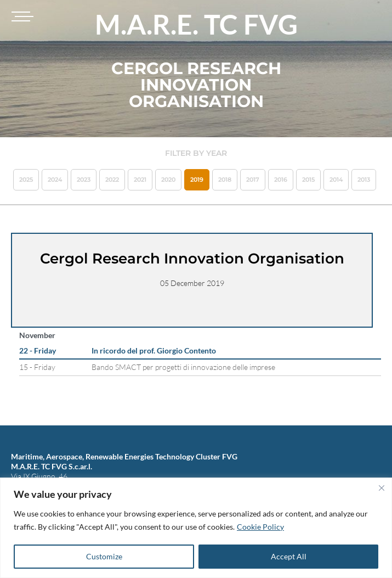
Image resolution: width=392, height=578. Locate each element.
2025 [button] (26, 179)
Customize (104, 556)
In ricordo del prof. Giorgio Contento (154, 350)
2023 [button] (84, 179)
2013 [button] (364, 179)
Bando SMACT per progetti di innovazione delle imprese (183, 367)
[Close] (382, 488)
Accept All (289, 556)
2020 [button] (168, 179)
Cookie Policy (260, 527)
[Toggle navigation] (21, 16)
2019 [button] (197, 179)
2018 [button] (225, 179)
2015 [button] (308, 179)
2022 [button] (112, 179)
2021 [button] (140, 179)
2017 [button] (253, 179)
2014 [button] (336, 179)
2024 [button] (55, 179)
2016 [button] (281, 179)
